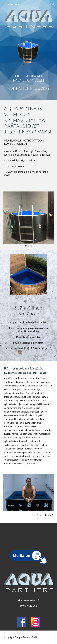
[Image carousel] (29, 219)
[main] (29, 82)
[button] (4, 4)
